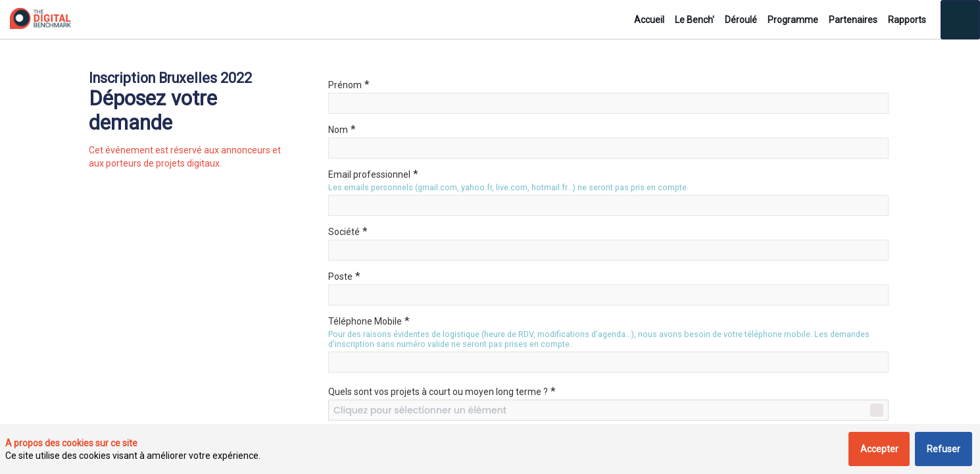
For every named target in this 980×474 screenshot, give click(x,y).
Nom (342, 129)
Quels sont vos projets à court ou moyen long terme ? (442, 391)
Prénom (349, 84)
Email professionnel (373, 174)
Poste (344, 276)
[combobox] (608, 410)
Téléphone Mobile (369, 321)
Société (348, 231)
